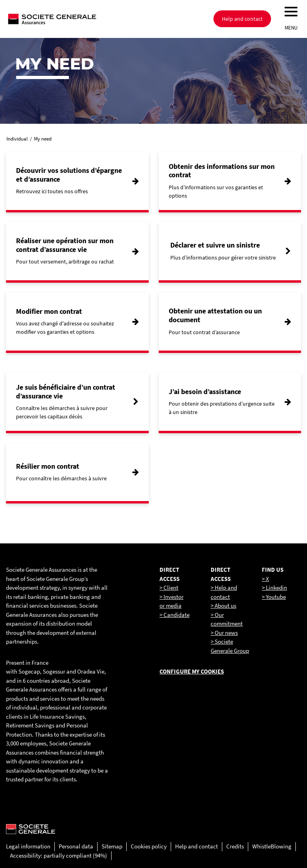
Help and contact (196, 846)
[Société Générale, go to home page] (78, 19)
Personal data (76, 846)
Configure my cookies (192, 671)
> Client (169, 588)
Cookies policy (149, 846)
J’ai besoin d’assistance (205, 391)
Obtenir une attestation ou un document (215, 315)
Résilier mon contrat (48, 466)
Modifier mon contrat (49, 311)
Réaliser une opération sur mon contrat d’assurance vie (65, 245)
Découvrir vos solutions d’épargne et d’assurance (69, 175)
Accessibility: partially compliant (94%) (59, 855)
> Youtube (274, 597)
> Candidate (174, 615)
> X (265, 579)
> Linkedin (274, 588)
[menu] (291, 12)
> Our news (224, 633)
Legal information (28, 846)
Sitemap (112, 846)
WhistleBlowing (272, 846)
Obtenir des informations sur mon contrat (222, 171)
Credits (235, 846)
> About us (223, 605)
